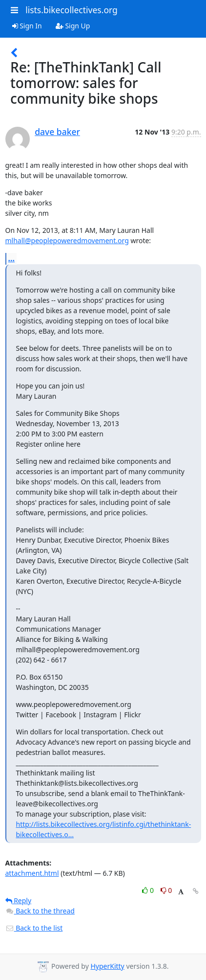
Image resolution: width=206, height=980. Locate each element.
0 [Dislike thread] (166, 890)
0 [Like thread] (149, 890)
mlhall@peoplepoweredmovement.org (67, 240)
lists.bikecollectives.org (72, 10)
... (12, 258)
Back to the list (34, 928)
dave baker (57, 132)
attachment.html (32, 873)
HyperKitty (107, 966)
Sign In (27, 26)
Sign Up (73, 26)
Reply (19, 900)
